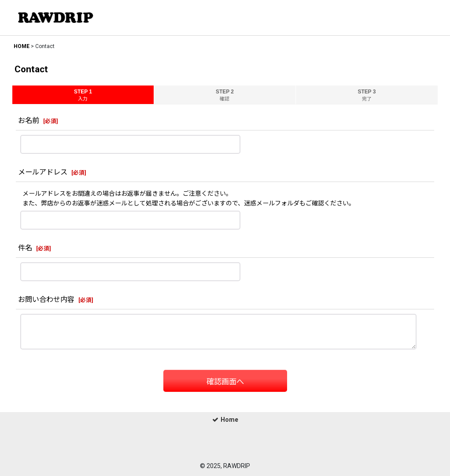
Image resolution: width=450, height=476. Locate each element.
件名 (25, 248)
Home (225, 420)
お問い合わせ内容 (46, 299)
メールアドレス (43, 172)
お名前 (29, 121)
